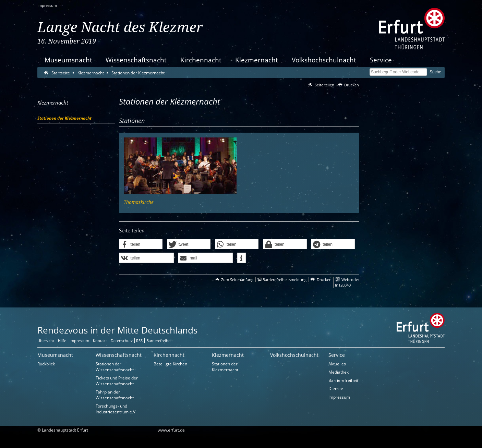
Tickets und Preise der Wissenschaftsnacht (117, 381)
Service (381, 60)
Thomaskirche (139, 202)
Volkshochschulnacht (324, 60)
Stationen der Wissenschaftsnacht (115, 367)
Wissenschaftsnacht (136, 60)
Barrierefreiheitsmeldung (285, 280)
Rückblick (46, 364)
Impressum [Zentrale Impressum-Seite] (79, 341)
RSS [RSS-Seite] (139, 341)
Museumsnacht (68, 60)
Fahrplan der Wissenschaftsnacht (115, 395)
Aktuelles (337, 364)
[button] (141, 244)
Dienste (336, 389)
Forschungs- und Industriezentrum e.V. (116, 409)
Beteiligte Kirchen (170, 364)
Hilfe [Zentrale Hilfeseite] (62, 341)
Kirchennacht (201, 60)
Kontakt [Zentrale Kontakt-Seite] (100, 341)
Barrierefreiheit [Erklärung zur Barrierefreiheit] (160, 341)
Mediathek (339, 372)
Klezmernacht (257, 60)
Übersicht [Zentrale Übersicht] (46, 341)
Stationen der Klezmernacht (225, 367)
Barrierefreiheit (343, 380)
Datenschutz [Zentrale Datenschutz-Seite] (122, 341)
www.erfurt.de (171, 430)
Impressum (47, 5)
